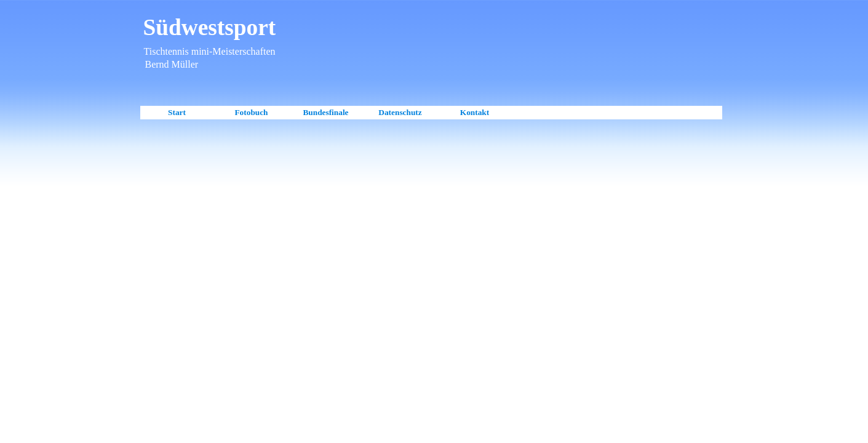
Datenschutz (400, 112)
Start (177, 112)
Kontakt (475, 112)
